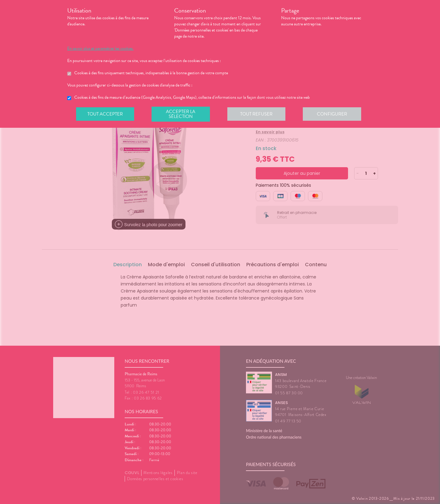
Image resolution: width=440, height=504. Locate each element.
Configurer (335, 114)
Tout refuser (258, 114)
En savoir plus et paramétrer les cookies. (100, 49)
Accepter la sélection (182, 114)
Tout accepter (105, 114)
